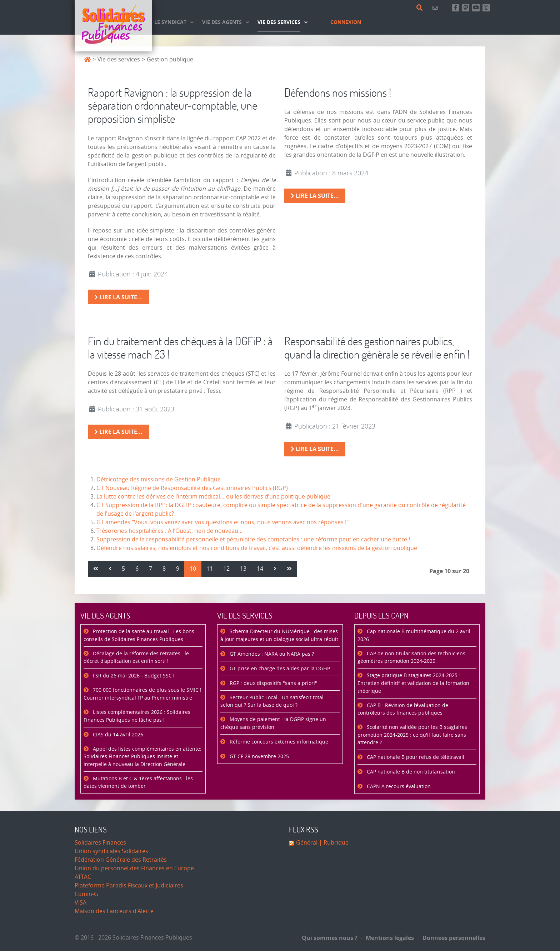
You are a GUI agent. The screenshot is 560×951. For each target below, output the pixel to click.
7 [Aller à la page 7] (151, 569)
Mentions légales (388, 938)
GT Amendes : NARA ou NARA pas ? (271, 654)
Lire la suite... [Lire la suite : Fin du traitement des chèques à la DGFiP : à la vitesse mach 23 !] (118, 432)
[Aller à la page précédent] (110, 569)
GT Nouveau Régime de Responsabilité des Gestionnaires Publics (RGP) (192, 488)
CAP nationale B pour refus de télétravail (415, 757)
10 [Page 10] (193, 569)
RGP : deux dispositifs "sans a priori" (273, 683)
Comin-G (86, 894)
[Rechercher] (421, 8)
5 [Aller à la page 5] (123, 569)
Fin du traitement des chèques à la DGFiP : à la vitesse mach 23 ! (180, 347)
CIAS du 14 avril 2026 (117, 735)
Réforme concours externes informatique (278, 742)
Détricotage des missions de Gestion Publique (159, 479)
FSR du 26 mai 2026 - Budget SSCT (133, 676)
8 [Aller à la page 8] (164, 569)
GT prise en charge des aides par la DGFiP (279, 669)
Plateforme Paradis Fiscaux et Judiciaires (129, 885)
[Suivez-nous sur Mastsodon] (466, 8)
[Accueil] (113, 26)
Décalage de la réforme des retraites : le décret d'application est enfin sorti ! (136, 658)
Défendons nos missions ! (338, 92)
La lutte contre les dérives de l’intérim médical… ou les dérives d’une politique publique (213, 497)
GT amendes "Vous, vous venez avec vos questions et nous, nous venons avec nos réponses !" (222, 522)
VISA (81, 903)
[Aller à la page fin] (289, 569)
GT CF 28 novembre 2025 (259, 757)
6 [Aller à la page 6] (137, 569)
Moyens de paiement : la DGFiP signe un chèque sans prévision (273, 723)
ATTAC (83, 877)
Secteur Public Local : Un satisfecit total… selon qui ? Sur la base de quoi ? (274, 702)
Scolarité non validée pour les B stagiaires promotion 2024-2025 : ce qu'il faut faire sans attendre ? (412, 735)
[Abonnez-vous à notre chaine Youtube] (476, 8)
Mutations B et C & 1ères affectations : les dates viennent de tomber (138, 783)
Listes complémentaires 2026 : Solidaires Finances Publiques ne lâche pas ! (137, 716)
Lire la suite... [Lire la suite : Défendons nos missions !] (315, 196)
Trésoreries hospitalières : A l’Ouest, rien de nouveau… (170, 531)
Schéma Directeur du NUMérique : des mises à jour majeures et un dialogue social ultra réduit (279, 635)
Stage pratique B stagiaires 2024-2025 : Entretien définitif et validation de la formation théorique (413, 683)
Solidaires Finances (100, 843)
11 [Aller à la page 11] (210, 569)
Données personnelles (452, 938)
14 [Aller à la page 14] (260, 569)
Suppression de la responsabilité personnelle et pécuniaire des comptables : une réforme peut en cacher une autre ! (253, 539)
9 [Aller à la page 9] (178, 569)
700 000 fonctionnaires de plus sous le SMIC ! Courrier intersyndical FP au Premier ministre (142, 694)
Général (307, 843)
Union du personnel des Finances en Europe (134, 868)
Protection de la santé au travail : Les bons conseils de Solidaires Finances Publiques (139, 635)
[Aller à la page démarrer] (96, 569)
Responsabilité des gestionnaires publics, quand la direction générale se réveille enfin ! (377, 347)
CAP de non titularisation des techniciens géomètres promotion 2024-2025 (411, 658)
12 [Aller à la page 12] (226, 569)
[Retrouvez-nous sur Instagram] (486, 8)
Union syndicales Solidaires (111, 851)
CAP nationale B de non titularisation (410, 772)
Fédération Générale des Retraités (121, 860)
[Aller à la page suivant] (275, 569)
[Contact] (436, 8)
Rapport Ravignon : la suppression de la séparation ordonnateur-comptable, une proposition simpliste (172, 106)
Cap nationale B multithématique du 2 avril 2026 (414, 635)
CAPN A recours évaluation (398, 787)
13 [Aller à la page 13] (243, 569)
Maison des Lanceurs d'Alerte (114, 911)
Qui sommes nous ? (330, 938)
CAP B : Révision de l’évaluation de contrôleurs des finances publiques (403, 709)
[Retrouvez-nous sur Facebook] (456, 8)
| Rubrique (333, 843)
